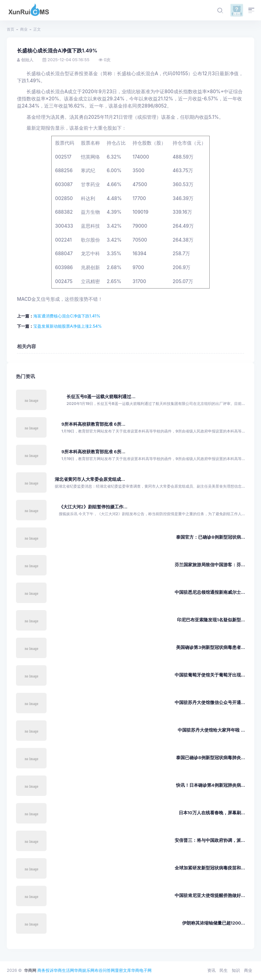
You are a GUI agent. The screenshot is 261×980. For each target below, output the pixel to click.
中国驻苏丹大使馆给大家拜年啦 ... (211, 730)
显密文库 (123, 970)
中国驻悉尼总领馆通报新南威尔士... (210, 592)
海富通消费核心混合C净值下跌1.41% (67, 316)
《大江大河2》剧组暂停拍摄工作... (93, 507)
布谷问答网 (105, 970)
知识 (236, 970)
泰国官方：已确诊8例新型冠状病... (211, 537)
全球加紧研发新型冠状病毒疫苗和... (210, 868)
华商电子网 (141, 970)
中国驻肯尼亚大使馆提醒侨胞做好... (210, 895)
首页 (11, 29)
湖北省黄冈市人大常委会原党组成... (90, 479)
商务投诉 (46, 970)
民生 (224, 970)
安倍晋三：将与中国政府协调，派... (210, 840)
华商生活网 (64, 970)
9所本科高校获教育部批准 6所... (93, 424)
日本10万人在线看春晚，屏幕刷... (212, 813)
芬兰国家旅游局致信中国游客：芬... (210, 565)
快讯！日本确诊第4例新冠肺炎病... (211, 785)
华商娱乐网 (84, 970)
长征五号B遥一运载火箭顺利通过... (101, 397)
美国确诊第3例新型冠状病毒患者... (211, 647)
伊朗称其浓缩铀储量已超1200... (214, 923)
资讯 (211, 970)
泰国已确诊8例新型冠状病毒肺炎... (211, 758)
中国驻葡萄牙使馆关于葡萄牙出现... (210, 675)
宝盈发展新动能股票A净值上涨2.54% (68, 326)
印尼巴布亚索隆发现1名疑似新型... (211, 620)
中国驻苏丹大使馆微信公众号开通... (210, 703)
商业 (24, 29)
